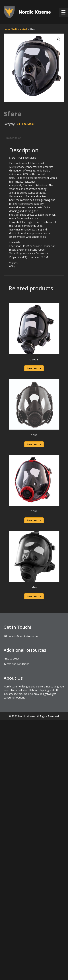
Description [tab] (14, 138)
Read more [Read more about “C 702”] (34, 444)
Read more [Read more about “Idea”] (34, 596)
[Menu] (63, 12)
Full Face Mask (20, 29)
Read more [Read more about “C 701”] (34, 520)
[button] (59, 39)
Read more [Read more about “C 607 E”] (34, 368)
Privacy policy (12, 659)
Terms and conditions (16, 664)
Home (7, 29)
